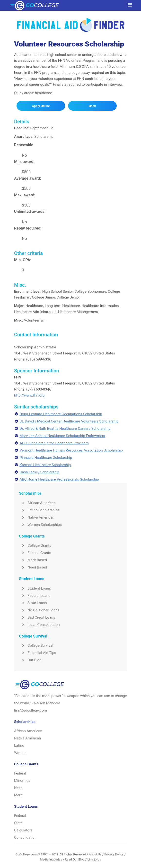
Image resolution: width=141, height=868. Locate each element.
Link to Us (94, 859)
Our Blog (30, 660)
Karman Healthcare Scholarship (45, 465)
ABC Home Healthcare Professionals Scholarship (59, 479)
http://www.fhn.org (29, 395)
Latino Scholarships (39, 510)
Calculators (23, 830)
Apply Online (41, 106)
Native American (37, 517)
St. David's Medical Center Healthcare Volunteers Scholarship (69, 421)
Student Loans (35, 588)
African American (37, 503)
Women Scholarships (40, 525)
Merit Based (33, 560)
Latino (19, 745)
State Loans (33, 603)
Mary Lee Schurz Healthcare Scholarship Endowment (62, 436)
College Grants (35, 545)
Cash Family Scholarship (40, 472)
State (18, 823)
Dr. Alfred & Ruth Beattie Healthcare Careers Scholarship (65, 429)
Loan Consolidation (39, 625)
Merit (18, 795)
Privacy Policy (114, 854)
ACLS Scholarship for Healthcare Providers (54, 443)
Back (92, 106)
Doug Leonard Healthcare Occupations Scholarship (61, 414)
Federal (20, 773)
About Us (95, 854)
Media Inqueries (51, 859)
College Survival (36, 645)
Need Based (33, 567)
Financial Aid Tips (38, 653)
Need (18, 788)
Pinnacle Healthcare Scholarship (46, 458)
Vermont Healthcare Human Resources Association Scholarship (71, 450)
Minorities (22, 781)
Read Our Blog (75, 859)
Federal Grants (35, 553)
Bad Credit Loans (37, 617)
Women (20, 753)
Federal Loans (35, 596)
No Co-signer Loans (39, 610)
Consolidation (25, 837)
